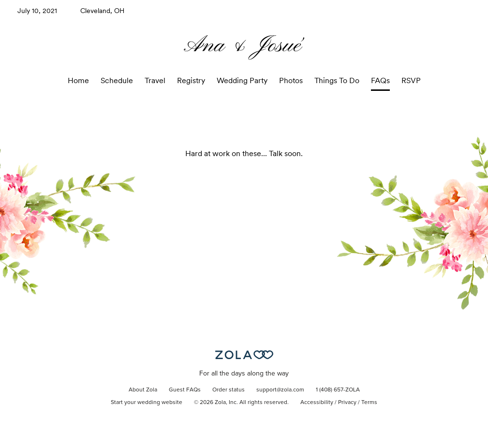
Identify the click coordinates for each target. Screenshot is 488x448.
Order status (229, 390)
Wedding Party (242, 80)
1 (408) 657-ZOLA (338, 390)
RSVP (411, 80)
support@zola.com (280, 390)
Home (78, 80)
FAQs (380, 80)
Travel (155, 80)
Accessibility (317, 403)
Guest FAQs (185, 390)
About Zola (143, 390)
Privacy (347, 403)
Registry (191, 80)
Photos (291, 80)
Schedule (117, 80)
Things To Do (337, 80)
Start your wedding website (147, 403)
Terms (369, 403)
